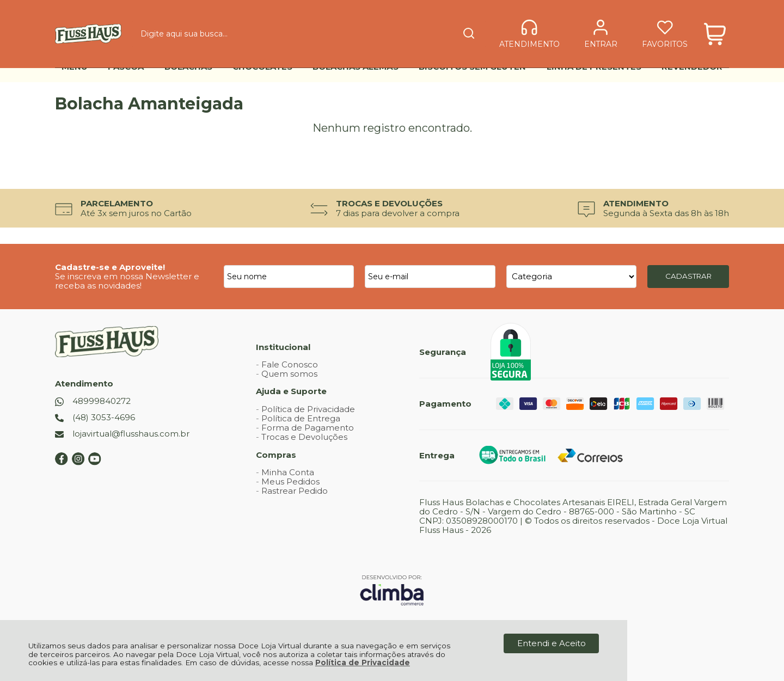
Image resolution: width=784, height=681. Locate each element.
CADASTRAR (688, 276)
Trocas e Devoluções (304, 437)
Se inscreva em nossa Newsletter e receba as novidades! (127, 281)
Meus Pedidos (290, 481)
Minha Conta (288, 472)
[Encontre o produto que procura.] (426, 26)
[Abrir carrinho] (715, 26)
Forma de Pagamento (308, 428)
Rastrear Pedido (295, 491)
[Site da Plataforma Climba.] (392, 590)
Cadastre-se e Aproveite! (110, 267)
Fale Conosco (290, 364)
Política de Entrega (301, 418)
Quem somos (289, 374)
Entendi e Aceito (552, 643)
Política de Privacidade (363, 662)
